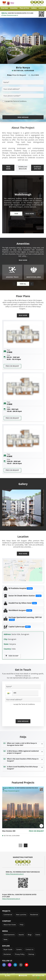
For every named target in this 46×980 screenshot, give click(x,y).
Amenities (14, 8)
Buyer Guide (8, 949)
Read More (8, 168)
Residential (34, 915)
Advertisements (9, 935)
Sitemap (31, 954)
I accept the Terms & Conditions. (16, 101)
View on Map (12, 656)
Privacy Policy (20, 954)
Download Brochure (23, 168)
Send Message (23, 117)
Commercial (8, 915)
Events (38, 935)
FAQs (22, 925)
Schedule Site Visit (37, 168)
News (5, 939)
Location (42, 8)
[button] (32, 284)
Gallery (34, 8)
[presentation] (21, 110)
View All (23, 284)
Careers (19, 949)
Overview (4, 8)
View (16, 214)
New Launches (21, 915)
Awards (21, 935)
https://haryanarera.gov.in (10, 15)
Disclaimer (7, 954)
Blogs (30, 935)
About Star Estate (10, 925)
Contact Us (29, 949)
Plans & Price (24, 8)
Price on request (12, 366)
